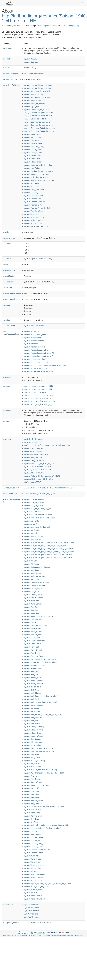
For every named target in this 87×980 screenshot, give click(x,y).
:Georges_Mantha (34, 665)
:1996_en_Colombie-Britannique (39, 518)
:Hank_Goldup (32, 671)
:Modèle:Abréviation (35, 347)
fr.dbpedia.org (74, 26)
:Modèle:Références (35, 341)
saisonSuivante (11, 299)
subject (7, 386)
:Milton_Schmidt (33, 896)
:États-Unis (31, 62)
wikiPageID (8, 68)
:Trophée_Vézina (34, 211)
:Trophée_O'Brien (34, 205)
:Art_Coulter (32, 530)
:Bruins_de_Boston (34, 103)
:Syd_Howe (31, 183)
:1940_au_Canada (34, 502)
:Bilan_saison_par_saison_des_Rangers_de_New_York (48, 555)
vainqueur (9, 326)
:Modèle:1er (32, 332)
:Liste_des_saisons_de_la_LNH (39, 748)
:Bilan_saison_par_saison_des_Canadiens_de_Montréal (49, 549)
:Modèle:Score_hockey (36, 368)
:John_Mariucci (33, 718)
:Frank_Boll (31, 647)
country (7, 59)
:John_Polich (32, 721)
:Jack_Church (32, 693)
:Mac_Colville (32, 758)
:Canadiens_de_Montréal (37, 110)
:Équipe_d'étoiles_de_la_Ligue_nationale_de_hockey (47, 884)
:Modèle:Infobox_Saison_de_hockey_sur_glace (45, 365)
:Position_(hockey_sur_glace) (38, 171)
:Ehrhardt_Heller (33, 143)
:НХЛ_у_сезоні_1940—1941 (38, 479)
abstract (7, 48)
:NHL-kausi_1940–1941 (36, 454)
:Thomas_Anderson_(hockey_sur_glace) (43, 828)
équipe (8, 377)
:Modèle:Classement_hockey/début (40, 353)
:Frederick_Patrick (34, 656)
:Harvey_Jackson (34, 684)
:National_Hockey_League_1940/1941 (42, 476)
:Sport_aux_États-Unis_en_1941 (40, 131)
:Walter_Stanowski (34, 217)
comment (8, 410)
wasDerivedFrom (11, 488)
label (6, 421)
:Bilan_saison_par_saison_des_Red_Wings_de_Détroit (48, 558)
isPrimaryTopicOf (11, 494)
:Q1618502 (31, 442)
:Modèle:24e (32, 344)
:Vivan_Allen (32, 856)
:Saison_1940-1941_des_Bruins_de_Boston (44, 807)
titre (6, 320)
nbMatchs (9, 270)
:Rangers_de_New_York (36, 174)
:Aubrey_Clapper (33, 94)
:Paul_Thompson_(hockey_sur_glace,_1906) (44, 773)
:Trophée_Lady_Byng (35, 202)
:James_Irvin (32, 159)
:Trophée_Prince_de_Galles (38, 208)
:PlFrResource (31, 914)
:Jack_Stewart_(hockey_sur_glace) (40, 702)
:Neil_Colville (32, 764)
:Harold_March (33, 678)
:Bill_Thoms (32, 564)
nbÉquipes (9, 276)
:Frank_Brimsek (33, 153)
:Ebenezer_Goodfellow (36, 625)
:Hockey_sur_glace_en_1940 (38, 113)
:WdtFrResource (32, 917)
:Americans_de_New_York (37, 91)
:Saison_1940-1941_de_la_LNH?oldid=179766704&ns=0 (49, 488)
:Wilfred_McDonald (34, 874)
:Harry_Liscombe (33, 681)
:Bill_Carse (31, 561)
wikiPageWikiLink (11, 85)
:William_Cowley (33, 220)
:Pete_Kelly (31, 776)
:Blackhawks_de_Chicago (37, 97)
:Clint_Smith (32, 592)
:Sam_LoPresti (33, 810)
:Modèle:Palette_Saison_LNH (38, 371)
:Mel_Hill (30, 893)
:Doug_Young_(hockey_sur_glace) (40, 616)
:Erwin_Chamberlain (35, 641)
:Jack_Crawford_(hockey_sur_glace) (41, 696)
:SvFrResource (31, 905)
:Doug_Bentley (33, 613)
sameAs (7, 439)
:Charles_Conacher (34, 585)
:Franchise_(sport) (34, 147)
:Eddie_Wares (32, 628)
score (7, 305)
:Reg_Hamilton (33, 797)
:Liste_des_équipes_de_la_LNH (39, 751)
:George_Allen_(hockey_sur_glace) (40, 662)
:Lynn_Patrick (32, 168)
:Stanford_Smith (33, 816)
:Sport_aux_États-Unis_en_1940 (40, 128)
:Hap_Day (31, 675)
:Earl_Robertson (33, 619)
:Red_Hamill (32, 791)
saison (8, 288)
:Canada (30, 59)
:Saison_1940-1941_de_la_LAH (39, 180)
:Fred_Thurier (32, 653)
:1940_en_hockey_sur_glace (38, 85)
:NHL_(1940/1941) (34, 461)
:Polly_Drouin (32, 779)
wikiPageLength (10, 74)
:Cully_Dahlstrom (34, 598)
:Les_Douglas (32, 745)
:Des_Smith (31, 607)
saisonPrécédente (12, 293)
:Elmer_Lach (32, 638)
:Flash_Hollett (32, 644)
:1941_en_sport (33, 512)
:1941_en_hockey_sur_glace (38, 88)
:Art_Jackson (32, 533)
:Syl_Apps (31, 186)
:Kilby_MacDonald (34, 742)
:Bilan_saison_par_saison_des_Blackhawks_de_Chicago (49, 542)
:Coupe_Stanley (33, 134)
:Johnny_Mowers (33, 730)
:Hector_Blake (32, 687)
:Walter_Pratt (32, 862)
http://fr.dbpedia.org (45, 26)
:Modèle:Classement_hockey (38, 350)
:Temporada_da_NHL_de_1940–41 (41, 464)
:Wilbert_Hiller (32, 868)
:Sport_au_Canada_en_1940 (38, 122)
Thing (18, 26)
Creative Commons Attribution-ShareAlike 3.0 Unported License (64, 935)
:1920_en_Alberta (34, 499)
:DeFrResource (31, 908)
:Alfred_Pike (32, 524)
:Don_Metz (31, 610)
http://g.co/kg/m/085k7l (33, 482)
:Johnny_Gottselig (34, 727)
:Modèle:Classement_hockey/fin (39, 356)
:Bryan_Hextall (33, 107)
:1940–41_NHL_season (34, 439)
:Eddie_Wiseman (33, 632)
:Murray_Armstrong (34, 761)
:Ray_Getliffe (32, 788)
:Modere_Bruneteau (35, 899)
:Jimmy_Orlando (33, 705)
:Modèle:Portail (33, 338)
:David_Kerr (32, 601)
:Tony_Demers (33, 834)
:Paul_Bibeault (33, 767)
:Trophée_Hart (32, 199)
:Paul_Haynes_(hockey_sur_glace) (40, 770)
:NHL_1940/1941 (34, 448)
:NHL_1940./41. (33, 457)
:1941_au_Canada (34, 506)
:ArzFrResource (32, 911)
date (7, 244)
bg (6, 232)
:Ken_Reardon (33, 739)
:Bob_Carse (32, 570)
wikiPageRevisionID (12, 79)
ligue (7, 259)
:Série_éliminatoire (34, 190)
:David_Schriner (33, 137)
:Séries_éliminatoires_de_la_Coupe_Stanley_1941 (46, 825)
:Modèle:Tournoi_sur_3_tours (38, 362)
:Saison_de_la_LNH (35, 119)
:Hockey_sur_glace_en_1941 (38, 116)
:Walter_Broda (32, 214)
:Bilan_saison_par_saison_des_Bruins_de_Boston (46, 545)
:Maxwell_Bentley (34, 890)
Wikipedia (26, 935)
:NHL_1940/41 (33, 451)
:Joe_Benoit (32, 708)
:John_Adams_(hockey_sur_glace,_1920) (43, 715)
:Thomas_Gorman (34, 193)
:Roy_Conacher (33, 804)
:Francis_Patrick (33, 150)
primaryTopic (11, 923)
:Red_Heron (32, 794)
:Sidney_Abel (32, 813)
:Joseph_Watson (33, 736)
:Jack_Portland (33, 699)
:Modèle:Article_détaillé (36, 335)
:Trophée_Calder (33, 196)
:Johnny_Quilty (33, 162)
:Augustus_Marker (34, 539)
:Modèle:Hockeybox (35, 359)
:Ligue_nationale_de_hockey (38, 165)
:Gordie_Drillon (33, 156)
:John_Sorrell (32, 724)
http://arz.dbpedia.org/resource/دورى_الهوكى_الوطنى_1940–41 (48, 445)
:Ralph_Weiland (33, 782)
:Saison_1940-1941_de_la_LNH (40, 494)
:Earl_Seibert (32, 140)
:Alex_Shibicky (33, 521)
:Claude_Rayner (33, 589)
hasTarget (9, 905)
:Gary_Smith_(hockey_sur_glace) (40, 659)
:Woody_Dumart (33, 223)
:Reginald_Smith (33, 801)
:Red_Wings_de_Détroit (36, 177)
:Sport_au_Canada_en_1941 (38, 125)
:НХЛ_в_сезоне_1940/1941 (38, 467)
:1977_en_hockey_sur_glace (38, 515)
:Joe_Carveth (32, 711)
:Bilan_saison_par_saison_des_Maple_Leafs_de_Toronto (49, 552)
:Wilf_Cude (31, 871)
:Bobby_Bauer (32, 100)
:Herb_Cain (31, 690)
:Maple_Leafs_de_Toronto (37, 226)
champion (9, 238)
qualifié (8, 282)
